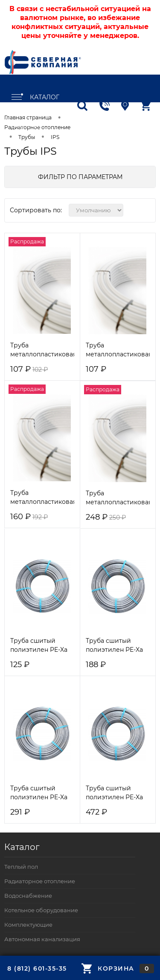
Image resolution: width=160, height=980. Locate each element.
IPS (55, 137)
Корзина (118, 968)
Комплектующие (28, 925)
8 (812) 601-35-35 (37, 968)
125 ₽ (20, 665)
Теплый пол (21, 867)
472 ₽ (96, 812)
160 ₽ (29, 517)
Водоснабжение (28, 896)
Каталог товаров (35, 98)
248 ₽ (106, 517)
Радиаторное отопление (40, 881)
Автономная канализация (42, 939)
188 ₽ (96, 665)
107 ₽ (29, 369)
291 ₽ (20, 812)
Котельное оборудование (41, 910)
